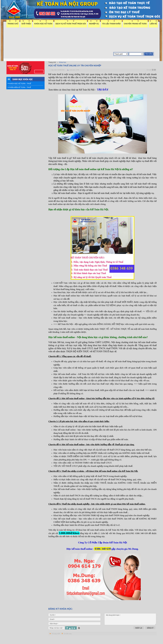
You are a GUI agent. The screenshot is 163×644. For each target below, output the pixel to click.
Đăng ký (150, 637)
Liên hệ (153, 24)
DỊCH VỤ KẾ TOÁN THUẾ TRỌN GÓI (71, 24)
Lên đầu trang (68, 642)
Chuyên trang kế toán (135, 24)
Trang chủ (13, 24)
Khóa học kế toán (43, 24)
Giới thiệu (26, 24)
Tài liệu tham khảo (111, 24)
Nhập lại (139, 637)
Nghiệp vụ (94, 24)
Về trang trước (56, 642)
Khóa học (63, 62)
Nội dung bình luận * (130, 628)
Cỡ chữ (149, 70)
